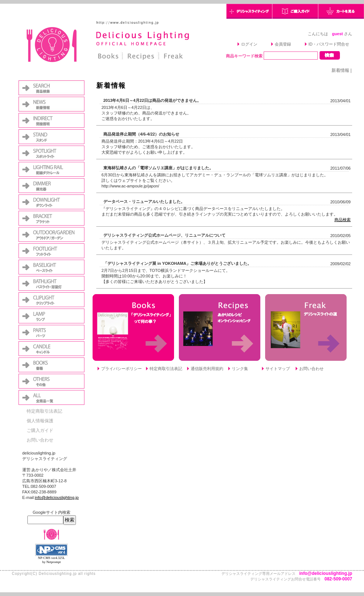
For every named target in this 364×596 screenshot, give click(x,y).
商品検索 (343, 220)
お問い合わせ (40, 440)
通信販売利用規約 (207, 369)
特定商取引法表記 (44, 411)
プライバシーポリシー (121, 369)
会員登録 (283, 44)
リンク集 (240, 369)
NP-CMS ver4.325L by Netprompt (51, 560)
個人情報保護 (40, 421)
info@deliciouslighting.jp (57, 497)
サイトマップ (278, 369)
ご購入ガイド (40, 430)
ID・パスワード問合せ (329, 44)
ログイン (249, 44)
